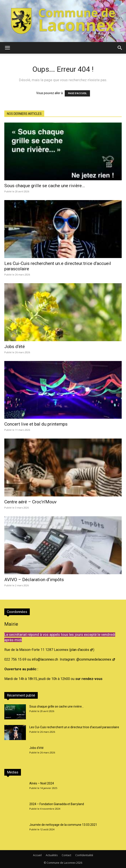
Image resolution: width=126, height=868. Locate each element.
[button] (7, 48)
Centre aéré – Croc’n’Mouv (30, 502)
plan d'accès (82, 650)
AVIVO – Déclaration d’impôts (34, 580)
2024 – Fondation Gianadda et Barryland (57, 804)
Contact (66, 855)
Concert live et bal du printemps (36, 424)
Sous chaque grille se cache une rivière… (45, 186)
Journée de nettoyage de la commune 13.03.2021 (63, 825)
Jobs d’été (15, 347)
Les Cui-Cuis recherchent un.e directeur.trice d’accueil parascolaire (74, 727)
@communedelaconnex (96, 659)
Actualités (52, 855)
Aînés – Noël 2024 (42, 783)
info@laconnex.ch (45, 659)
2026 (79, 863)
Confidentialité (84, 855)
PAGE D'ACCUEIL (77, 93)
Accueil (37, 855)
